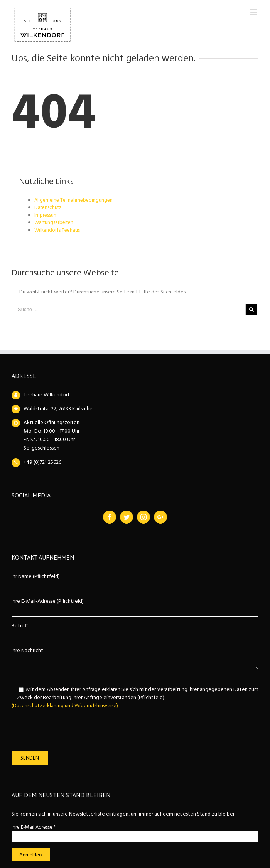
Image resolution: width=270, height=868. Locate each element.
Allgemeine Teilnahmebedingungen (73, 200)
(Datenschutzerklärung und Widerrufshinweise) (65, 706)
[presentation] (70, 730)
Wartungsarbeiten (54, 223)
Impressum (46, 215)
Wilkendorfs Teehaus (57, 230)
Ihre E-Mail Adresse (34, 827)
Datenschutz (48, 208)
